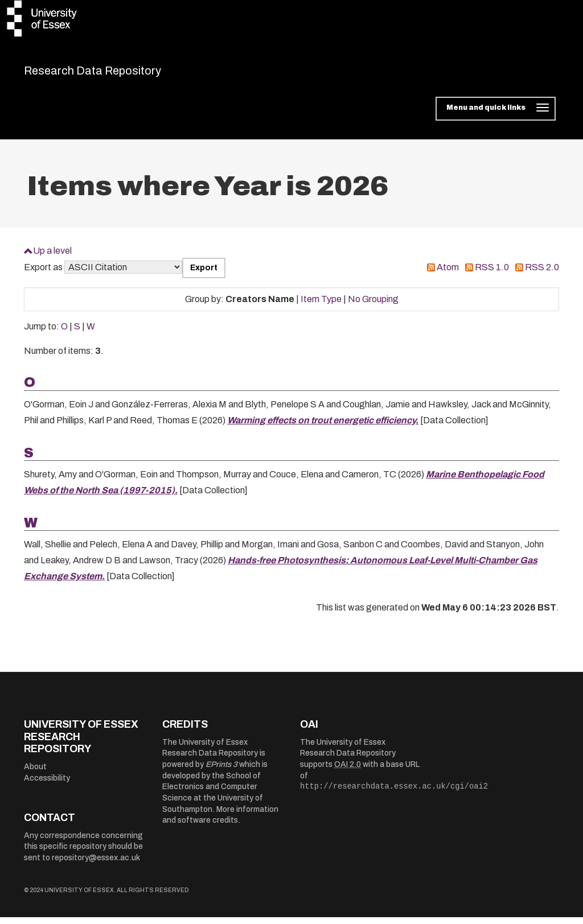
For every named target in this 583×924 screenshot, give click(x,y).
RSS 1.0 (492, 275)
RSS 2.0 (542, 275)
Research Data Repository (124, 74)
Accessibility (47, 785)
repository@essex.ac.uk (96, 865)
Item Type (321, 306)
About (35, 774)
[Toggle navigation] (496, 116)
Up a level (52, 257)
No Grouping (373, 306)
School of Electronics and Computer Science (212, 794)
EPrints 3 (221, 772)
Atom (448, 275)
